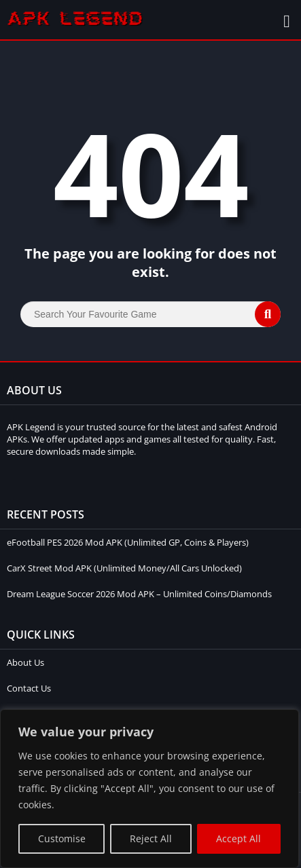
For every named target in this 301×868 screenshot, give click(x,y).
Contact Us (29, 688)
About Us (25, 662)
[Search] (150, 314)
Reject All (151, 838)
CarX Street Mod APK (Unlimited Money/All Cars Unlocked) (124, 568)
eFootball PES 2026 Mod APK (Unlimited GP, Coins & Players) (128, 542)
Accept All (238, 838)
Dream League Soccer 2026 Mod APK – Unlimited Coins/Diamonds (139, 594)
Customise (62, 838)
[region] (149, 789)
